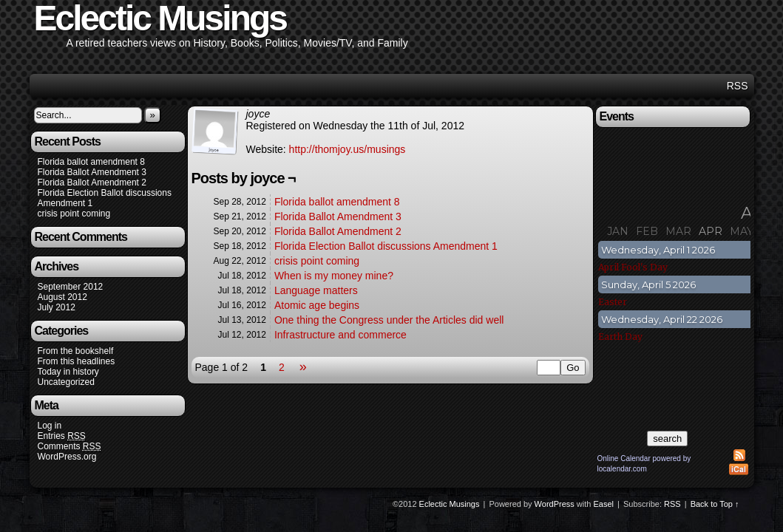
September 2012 (71, 287)
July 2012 (57, 307)
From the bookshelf (76, 351)
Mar (678, 231)
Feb (647, 231)
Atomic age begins (317, 305)
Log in (50, 426)
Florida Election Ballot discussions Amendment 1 (386, 246)
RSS (738, 86)
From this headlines (77, 361)
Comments (70, 447)
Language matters (316, 290)
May (742, 231)
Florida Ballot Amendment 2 (92, 183)
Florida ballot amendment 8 (91, 162)
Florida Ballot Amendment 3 (92, 172)
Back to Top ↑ (715, 504)
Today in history (68, 372)
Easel (604, 504)
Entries (62, 436)
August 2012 (62, 297)
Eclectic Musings (450, 504)
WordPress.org (67, 457)
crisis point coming (74, 214)
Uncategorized (66, 382)
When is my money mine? (334, 276)
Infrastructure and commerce (340, 335)
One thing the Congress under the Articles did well (389, 320)
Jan (618, 231)
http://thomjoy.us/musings (348, 149)
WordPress (555, 504)
